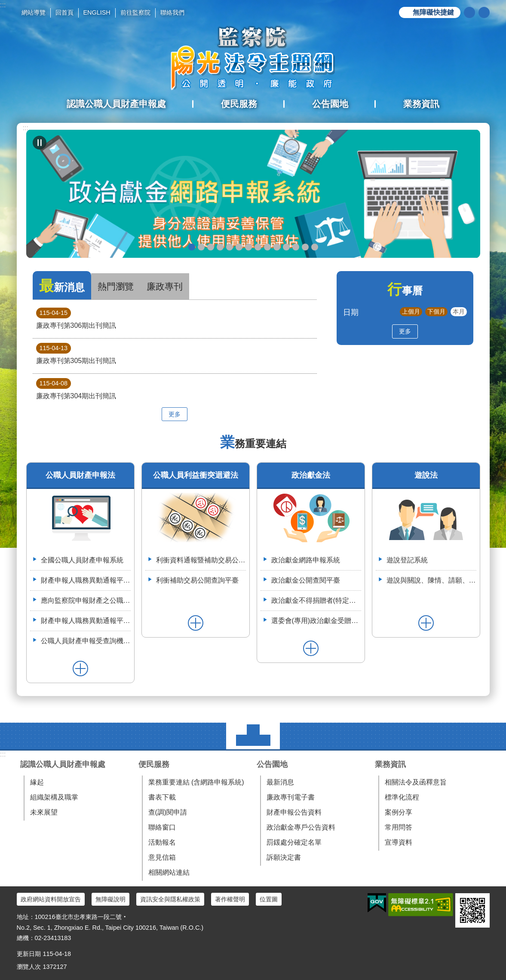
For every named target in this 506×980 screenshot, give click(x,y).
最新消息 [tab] (62, 286)
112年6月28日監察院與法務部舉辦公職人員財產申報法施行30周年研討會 (305, 247)
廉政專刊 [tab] (165, 286)
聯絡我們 (172, 12)
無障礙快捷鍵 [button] (433, 12)
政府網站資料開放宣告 (51, 899)
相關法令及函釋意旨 (416, 782)
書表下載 (162, 797)
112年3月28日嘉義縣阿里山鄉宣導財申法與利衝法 (315, 247)
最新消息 (280, 782)
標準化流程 (402, 797)
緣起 (37, 782)
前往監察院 (135, 12)
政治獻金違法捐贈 (220, 247)
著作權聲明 (230, 899)
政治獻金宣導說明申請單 (239, 247)
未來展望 (44, 812)
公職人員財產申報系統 (267, 247)
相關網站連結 (169, 872)
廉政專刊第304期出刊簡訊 (76, 389)
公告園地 (272, 764)
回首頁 (64, 12)
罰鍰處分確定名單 (294, 842)
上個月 (411, 311)
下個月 (436, 311)
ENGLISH (97, 12)
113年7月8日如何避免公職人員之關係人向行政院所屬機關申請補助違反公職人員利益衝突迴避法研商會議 (296, 247)
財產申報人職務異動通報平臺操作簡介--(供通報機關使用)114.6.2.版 (86, 621)
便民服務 (154, 764)
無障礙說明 (110, 899)
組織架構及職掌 (54, 797)
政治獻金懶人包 (201, 247)
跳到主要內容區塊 (5, 5)
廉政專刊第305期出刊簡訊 (76, 354)
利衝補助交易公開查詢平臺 (197, 580)
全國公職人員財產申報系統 (82, 560)
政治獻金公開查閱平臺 (230, 247)
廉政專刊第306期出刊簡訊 (76, 318)
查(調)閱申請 (168, 812)
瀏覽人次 (29, 967)
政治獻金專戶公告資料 (301, 827)
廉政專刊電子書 (291, 797)
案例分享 (399, 812)
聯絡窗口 (162, 827)
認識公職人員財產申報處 (63, 764)
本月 (459, 311)
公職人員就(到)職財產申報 (258, 247)
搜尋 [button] (469, 12)
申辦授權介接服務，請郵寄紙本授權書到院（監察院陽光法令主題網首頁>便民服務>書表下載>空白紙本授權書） (248, 247)
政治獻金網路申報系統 (306, 560)
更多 (175, 414)
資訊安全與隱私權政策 (170, 899)
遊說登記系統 (407, 560)
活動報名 (162, 842)
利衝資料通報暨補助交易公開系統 (286, 247)
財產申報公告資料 (294, 812)
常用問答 (399, 827)
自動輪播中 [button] (40, 143)
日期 (351, 312)
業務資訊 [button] (421, 104)
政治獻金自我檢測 (211, 247)
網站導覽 (34, 12)
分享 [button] (484, 12)
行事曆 (405, 291)
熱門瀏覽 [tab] (116, 286)
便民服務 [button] (239, 104)
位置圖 (269, 899)
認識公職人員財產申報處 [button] (116, 104)
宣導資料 (399, 842)
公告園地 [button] (330, 104)
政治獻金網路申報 (192, 247)
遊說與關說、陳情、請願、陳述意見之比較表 (431, 580)
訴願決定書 (284, 857)
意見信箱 (162, 857)
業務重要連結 (253, 444)
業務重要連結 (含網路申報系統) (196, 782)
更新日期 (29, 954)
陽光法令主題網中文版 (253, 58)
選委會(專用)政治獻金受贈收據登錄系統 (316, 621)
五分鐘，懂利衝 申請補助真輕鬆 (277, 247)
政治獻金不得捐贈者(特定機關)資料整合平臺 (316, 600)
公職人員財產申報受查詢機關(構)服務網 (86, 641)
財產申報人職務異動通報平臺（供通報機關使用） (86, 580)
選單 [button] (253, 736)
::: (3, 5)
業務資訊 (390, 764)
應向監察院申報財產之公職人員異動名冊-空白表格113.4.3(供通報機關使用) (86, 600)
